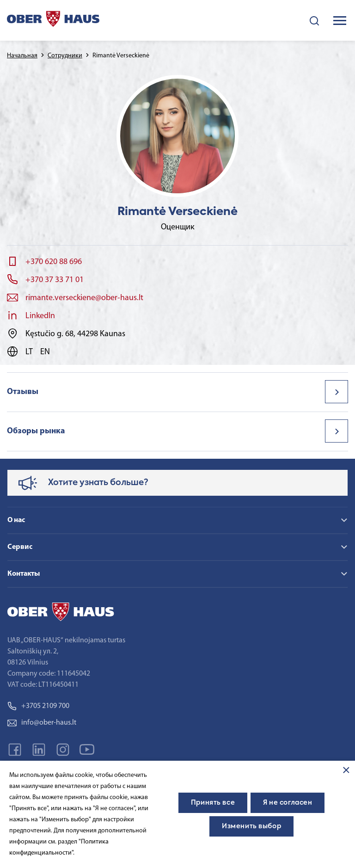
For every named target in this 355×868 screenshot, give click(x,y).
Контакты (24, 574)
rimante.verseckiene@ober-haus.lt (84, 298)
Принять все (213, 803)
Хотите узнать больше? (98, 483)
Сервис (20, 547)
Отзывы (23, 392)
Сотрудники (65, 56)
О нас (16, 520)
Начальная (22, 56)
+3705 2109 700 (38, 706)
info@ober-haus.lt (42, 723)
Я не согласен (288, 803)
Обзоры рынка (36, 431)
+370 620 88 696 (54, 262)
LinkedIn (40, 316)
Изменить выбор (251, 826)
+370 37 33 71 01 (55, 280)
